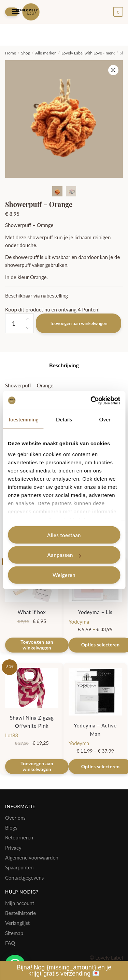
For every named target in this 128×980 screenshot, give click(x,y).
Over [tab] (105, 419)
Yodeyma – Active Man (95, 729)
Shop (26, 53)
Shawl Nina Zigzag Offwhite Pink (32, 722)
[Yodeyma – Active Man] (95, 692)
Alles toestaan (64, 535)
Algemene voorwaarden (32, 857)
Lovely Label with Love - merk (88, 53)
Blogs (11, 828)
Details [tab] (64, 419)
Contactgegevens (24, 878)
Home (11, 53)
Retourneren (19, 837)
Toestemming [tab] (23, 419)
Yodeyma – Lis (95, 612)
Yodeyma (79, 622)
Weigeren (64, 575)
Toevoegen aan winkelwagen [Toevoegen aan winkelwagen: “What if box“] (37, 645)
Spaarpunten (19, 867)
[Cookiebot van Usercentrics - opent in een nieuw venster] (91, 400)
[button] (113, 70)
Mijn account (20, 903)
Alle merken (46, 53)
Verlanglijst (17, 923)
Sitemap (14, 933)
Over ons (15, 818)
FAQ (10, 943)
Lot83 (12, 735)
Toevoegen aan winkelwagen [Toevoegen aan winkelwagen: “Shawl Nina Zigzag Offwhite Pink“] (37, 766)
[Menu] (12, 12)
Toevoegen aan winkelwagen (79, 323)
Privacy (13, 848)
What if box (32, 612)
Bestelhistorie (20, 913)
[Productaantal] (14, 323)
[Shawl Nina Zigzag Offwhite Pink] (32, 688)
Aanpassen (64, 555)
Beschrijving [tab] (64, 365)
